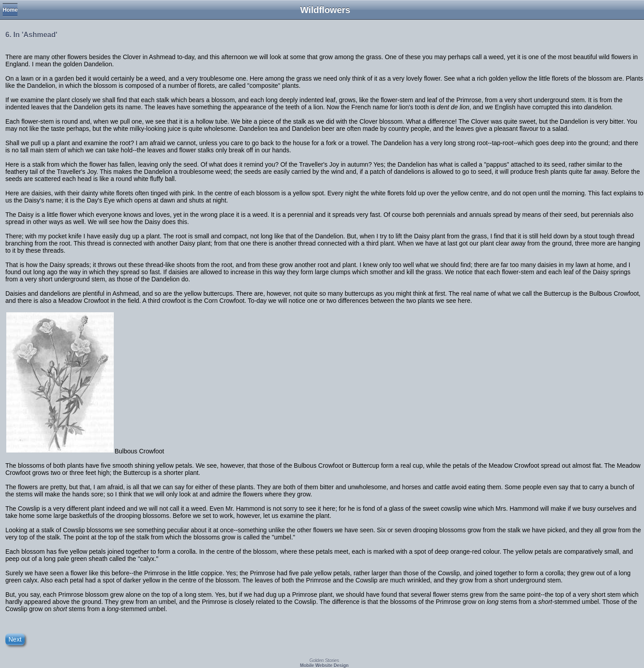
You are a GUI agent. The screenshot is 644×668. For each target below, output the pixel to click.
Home (10, 10)
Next (15, 639)
